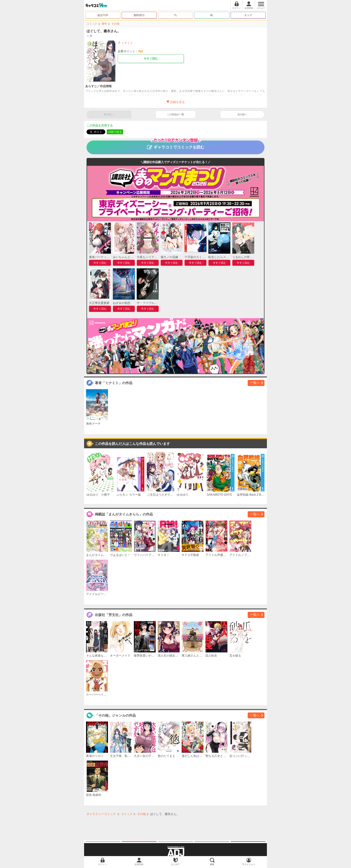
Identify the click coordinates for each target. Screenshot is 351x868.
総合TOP (103, 15)
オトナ (248, 15)
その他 (115, 24)
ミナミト (127, 43)
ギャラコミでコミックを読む (176, 145)
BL (212, 15)
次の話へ (242, 114)
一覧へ (255, 383)
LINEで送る (115, 132)
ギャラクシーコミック (101, 814)
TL (176, 15)
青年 (104, 24)
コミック (92, 24)
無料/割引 (139, 15)
